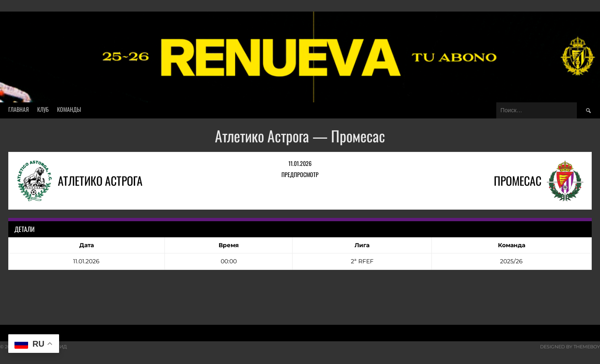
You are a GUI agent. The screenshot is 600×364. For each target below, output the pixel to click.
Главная (19, 109)
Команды (69, 109)
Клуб (43, 109)
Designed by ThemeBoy (570, 347)
